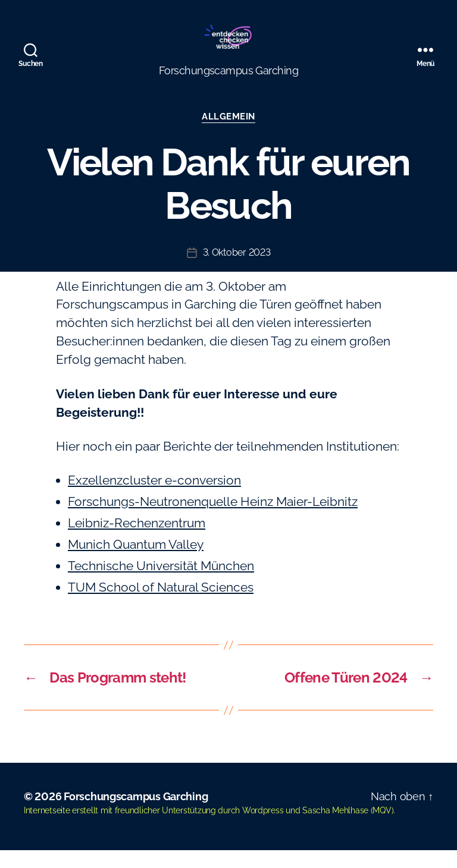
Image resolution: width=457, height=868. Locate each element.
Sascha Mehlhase (335, 828)
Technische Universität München (161, 584)
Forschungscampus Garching (136, 814)
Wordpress (263, 828)
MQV (382, 828)
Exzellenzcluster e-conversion (154, 498)
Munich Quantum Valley (136, 562)
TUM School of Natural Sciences (161, 605)
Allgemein (228, 134)
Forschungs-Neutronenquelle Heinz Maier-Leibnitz (213, 519)
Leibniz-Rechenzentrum (137, 541)
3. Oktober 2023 (237, 270)
